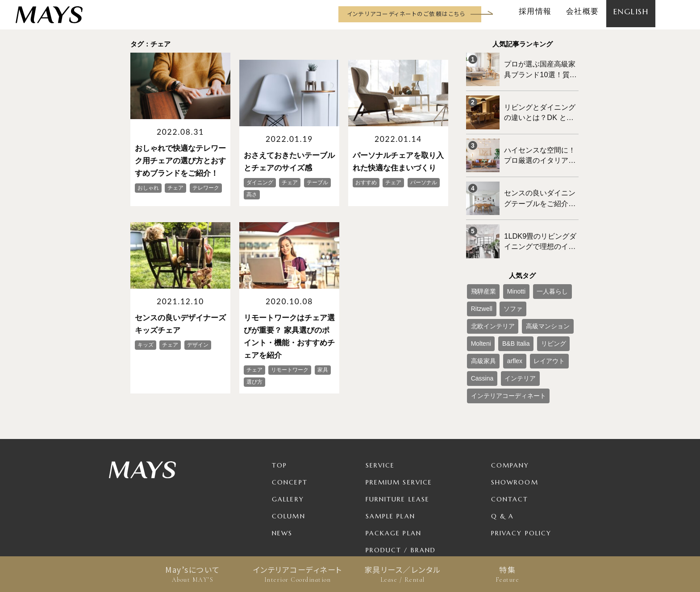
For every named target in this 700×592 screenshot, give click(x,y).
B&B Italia (554, 296)
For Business (391, 512)
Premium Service (399, 427)
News (282, 478)
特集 (507, 574)
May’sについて (193, 574)
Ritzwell (479, 282)
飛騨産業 (480, 267)
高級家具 (511, 311)
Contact (510, 444)
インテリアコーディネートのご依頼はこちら (406, 14)
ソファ (505, 282)
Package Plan (394, 478)
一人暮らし (538, 267)
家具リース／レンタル (402, 574)
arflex (537, 311)
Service (380, 410)
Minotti (508, 267)
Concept (290, 427)
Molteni (525, 296)
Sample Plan (390, 461)
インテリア (547, 326)
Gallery (288, 444)
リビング (480, 311)
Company (510, 410)
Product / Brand (401, 495)
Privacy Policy (521, 478)
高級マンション (488, 296)
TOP (279, 410)
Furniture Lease (398, 444)
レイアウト (483, 326)
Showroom (515, 427)
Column (289, 461)
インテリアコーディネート (298, 574)
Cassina (515, 326)
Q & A (503, 461)
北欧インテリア (541, 282)
